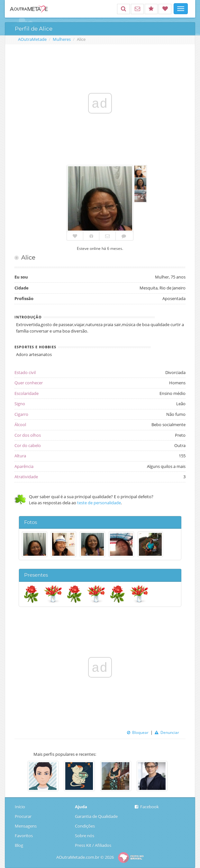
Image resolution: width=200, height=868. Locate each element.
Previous (23, 777)
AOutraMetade (32, 39)
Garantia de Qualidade (96, 816)
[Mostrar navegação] (181, 9)
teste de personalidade (99, 503)
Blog (20, 845)
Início (20, 807)
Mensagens (26, 826)
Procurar (23, 816)
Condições (85, 826)
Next (177, 777)
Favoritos (24, 836)
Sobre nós (85, 836)
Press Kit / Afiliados (93, 845)
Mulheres (62, 39)
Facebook (147, 807)
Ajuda (81, 807)
